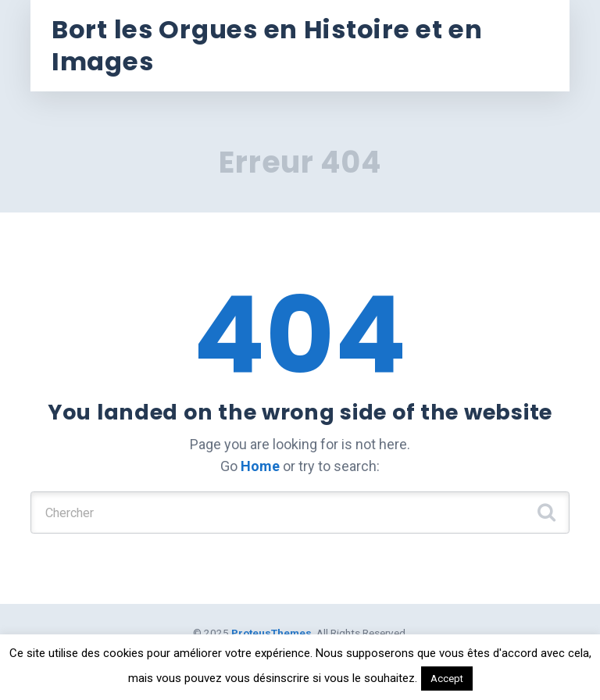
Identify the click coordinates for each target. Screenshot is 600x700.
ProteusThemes (271, 633)
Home (260, 466)
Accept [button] (447, 679)
